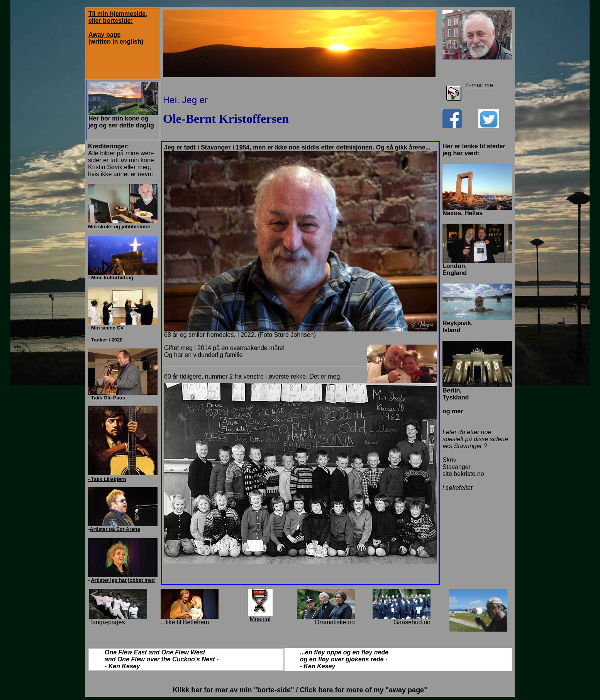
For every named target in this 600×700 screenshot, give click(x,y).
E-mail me (479, 85)
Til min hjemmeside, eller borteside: (118, 17)
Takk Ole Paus (108, 398)
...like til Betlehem (185, 622)
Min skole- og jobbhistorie (119, 227)
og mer (453, 411)
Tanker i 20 (104, 340)
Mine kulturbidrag (112, 278)
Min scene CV (108, 328)
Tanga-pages (107, 622)
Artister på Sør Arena (115, 529)
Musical (260, 619)
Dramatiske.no (335, 622)
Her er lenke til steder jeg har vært (474, 150)
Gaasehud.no (412, 622)
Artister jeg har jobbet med (123, 580)
